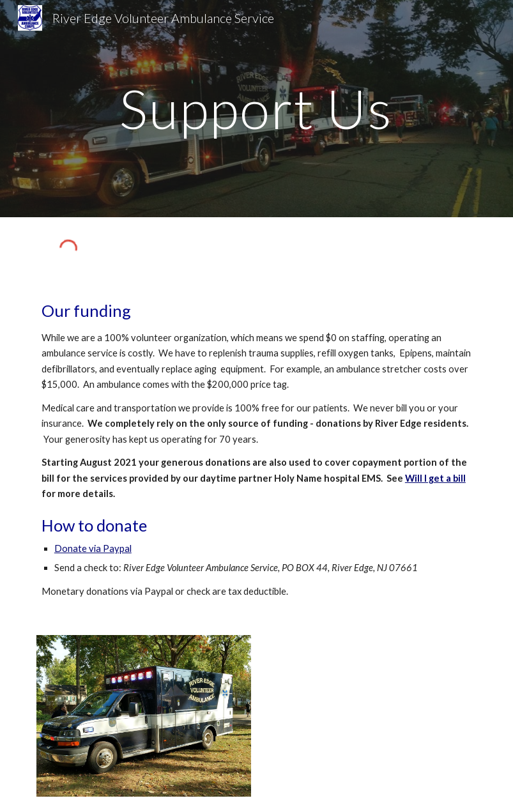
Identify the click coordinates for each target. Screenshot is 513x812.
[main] (257, 108)
